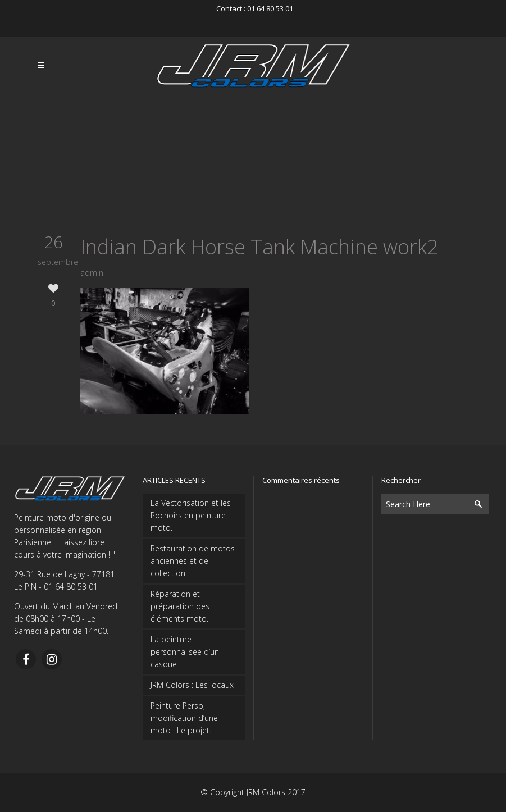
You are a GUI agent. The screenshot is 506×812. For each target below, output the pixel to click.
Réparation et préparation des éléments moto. (180, 606)
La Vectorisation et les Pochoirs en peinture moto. (191, 515)
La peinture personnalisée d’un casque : (185, 652)
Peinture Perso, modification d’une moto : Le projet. (184, 718)
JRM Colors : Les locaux (192, 685)
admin (92, 273)
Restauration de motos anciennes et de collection (193, 561)
